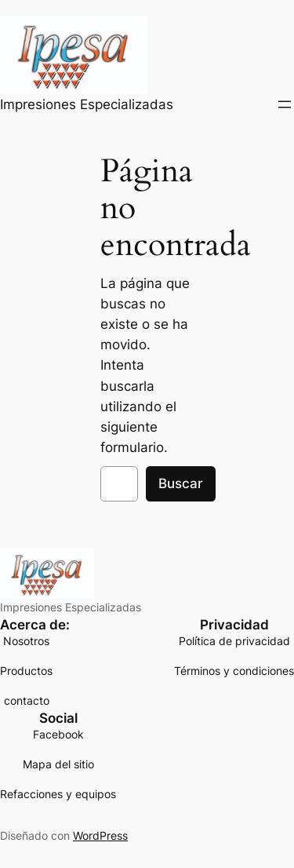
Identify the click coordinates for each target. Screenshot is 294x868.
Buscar (181, 483)
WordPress (100, 835)
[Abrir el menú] (285, 104)
